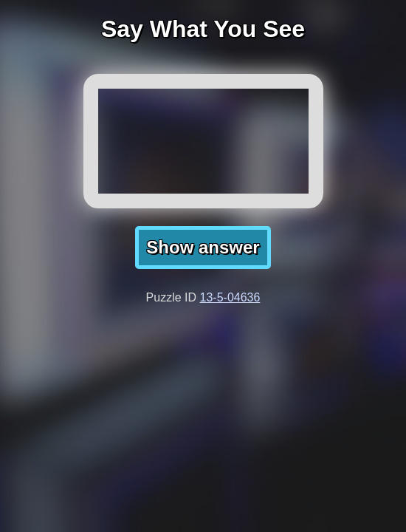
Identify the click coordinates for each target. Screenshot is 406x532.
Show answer (203, 247)
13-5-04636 (230, 297)
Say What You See (203, 29)
